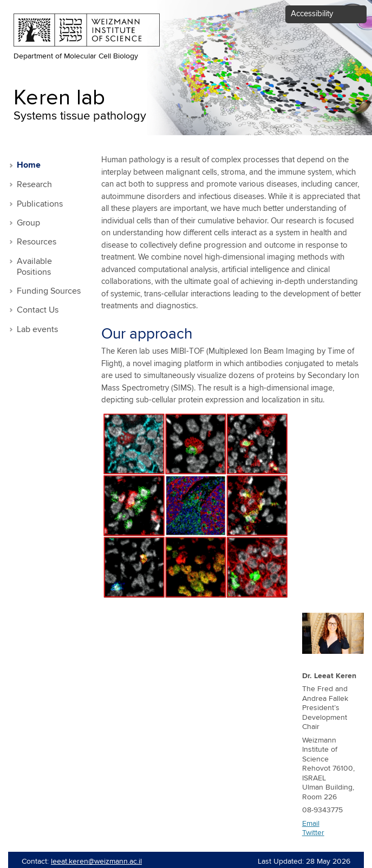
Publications (40, 204)
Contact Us (38, 310)
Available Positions (34, 267)
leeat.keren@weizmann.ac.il (96, 862)
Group (28, 223)
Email (311, 824)
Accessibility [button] (312, 14)
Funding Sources (49, 291)
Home (29, 165)
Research (34, 185)
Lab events (37, 330)
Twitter (313, 833)
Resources (37, 242)
